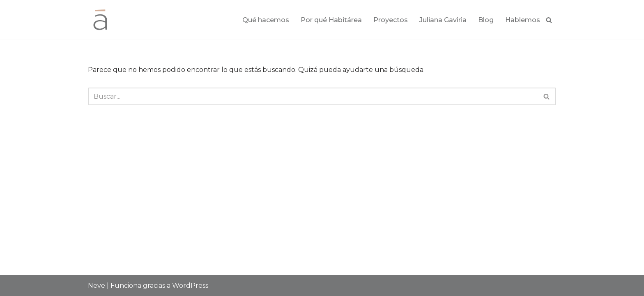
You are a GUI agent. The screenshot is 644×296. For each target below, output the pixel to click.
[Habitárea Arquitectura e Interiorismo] (100, 20)
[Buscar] (549, 20)
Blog (486, 20)
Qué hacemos (266, 20)
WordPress (190, 286)
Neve (97, 286)
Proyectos (391, 20)
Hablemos (523, 20)
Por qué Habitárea (331, 20)
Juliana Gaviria (443, 20)
